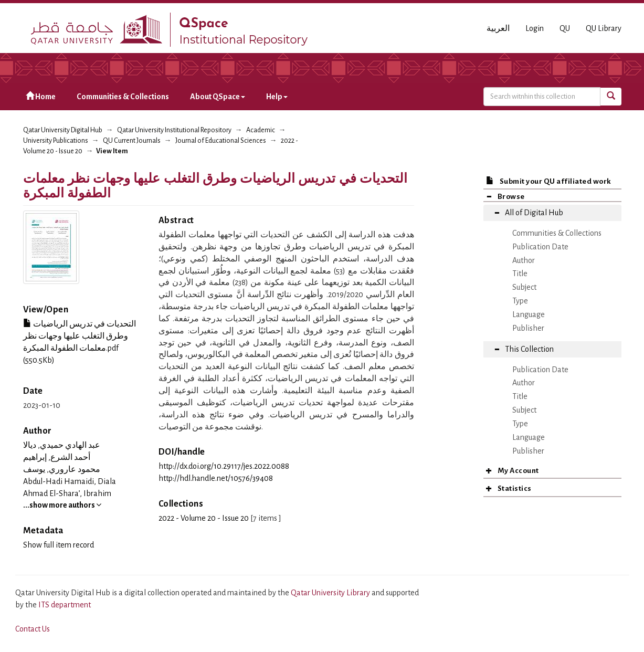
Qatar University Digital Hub (63, 130)
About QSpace (218, 97)
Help (277, 97)
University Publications (56, 141)
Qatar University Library (331, 593)
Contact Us (33, 629)
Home (41, 96)
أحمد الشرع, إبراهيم (57, 457)
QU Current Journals (132, 141)
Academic (261, 130)
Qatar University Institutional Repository (174, 130)
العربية (498, 28)
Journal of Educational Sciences (221, 141)
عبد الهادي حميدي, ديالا (62, 445)
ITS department (65, 605)
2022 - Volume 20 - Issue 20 (204, 518)
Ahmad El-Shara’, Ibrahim (67, 493)
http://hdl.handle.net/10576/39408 (216, 478)
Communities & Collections (123, 97)
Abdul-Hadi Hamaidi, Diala (70, 481)
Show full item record (59, 545)
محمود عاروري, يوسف (62, 469)
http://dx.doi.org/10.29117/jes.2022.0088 (224, 466)
